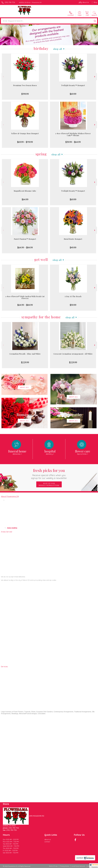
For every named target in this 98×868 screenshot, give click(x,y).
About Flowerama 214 (10, 496)
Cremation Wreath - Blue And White (25, 354)
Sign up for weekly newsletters (49, 484)
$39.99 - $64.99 (73, 142)
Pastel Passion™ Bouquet (25, 239)
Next (95, 77)
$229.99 (25, 362)
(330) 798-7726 (10, 2)
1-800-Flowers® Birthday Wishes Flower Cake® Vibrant (73, 134)
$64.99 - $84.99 (25, 247)
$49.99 (73, 247)
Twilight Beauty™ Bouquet (73, 85)
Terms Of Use (53, 866)
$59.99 (73, 305)
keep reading (12, 528)
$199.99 (25, 94)
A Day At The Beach (73, 296)
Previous (3, 77)
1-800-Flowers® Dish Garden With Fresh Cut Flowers (25, 297)
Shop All (58, 49)
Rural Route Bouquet (73, 239)
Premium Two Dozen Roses (25, 85)
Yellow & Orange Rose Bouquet (25, 133)
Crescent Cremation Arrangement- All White (73, 354)
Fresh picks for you (49, 474)
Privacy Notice (65, 866)
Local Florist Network (78, 866)
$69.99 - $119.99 (25, 142)
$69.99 (73, 94)
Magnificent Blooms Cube (25, 191)
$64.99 (25, 199)
